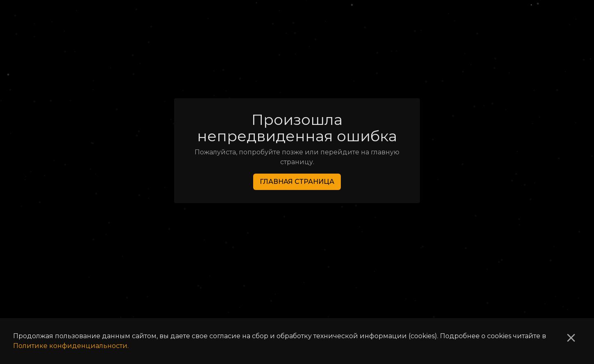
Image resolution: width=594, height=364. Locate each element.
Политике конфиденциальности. (71, 346)
